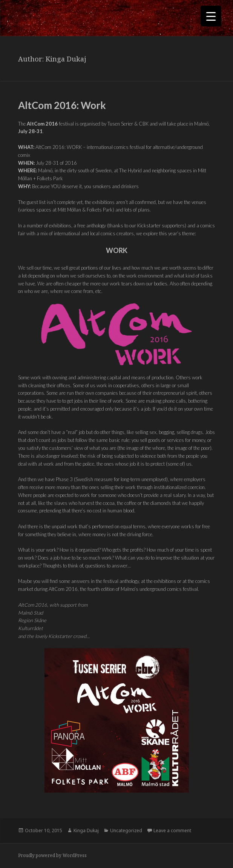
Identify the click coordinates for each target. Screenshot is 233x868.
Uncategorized (126, 830)
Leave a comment (172, 830)
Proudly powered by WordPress (52, 855)
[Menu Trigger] (211, 16)
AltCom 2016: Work (62, 105)
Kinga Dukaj (86, 830)
